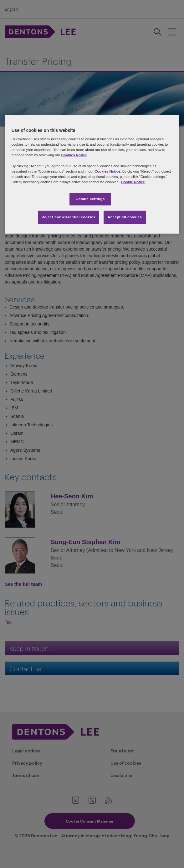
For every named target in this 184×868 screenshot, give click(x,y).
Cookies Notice (74, 155)
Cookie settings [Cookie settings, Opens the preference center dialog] (90, 199)
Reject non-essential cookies (69, 217)
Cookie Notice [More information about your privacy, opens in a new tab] (133, 182)
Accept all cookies (125, 217)
